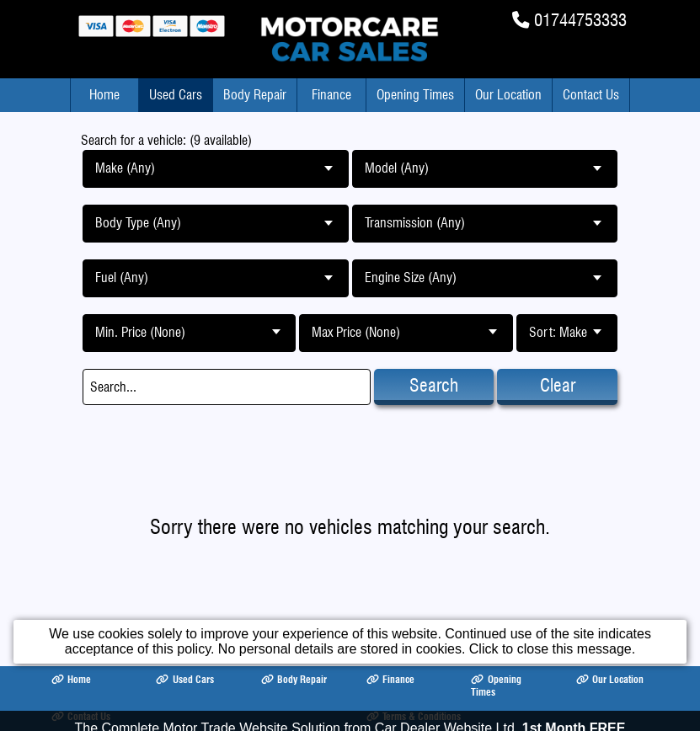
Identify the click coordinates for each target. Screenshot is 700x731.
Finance (331, 95)
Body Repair (255, 95)
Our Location (508, 95)
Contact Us (591, 95)
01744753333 (580, 20)
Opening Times (415, 95)
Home (104, 95)
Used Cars (176, 95)
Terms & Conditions (414, 716)
